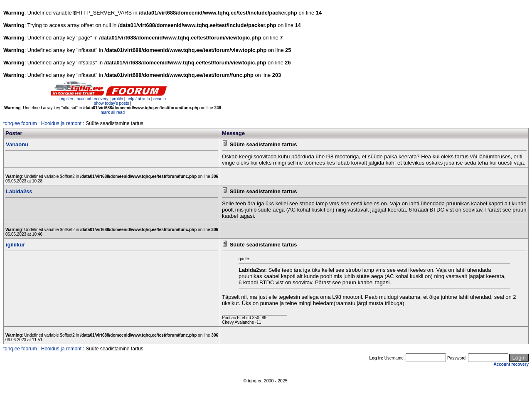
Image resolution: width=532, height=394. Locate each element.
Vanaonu (17, 144)
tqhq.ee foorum (20, 123)
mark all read (113, 112)
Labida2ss (19, 191)
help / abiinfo (138, 99)
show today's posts (111, 103)
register (66, 99)
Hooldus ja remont (61, 123)
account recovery (93, 99)
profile (117, 99)
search (160, 99)
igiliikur (15, 245)
